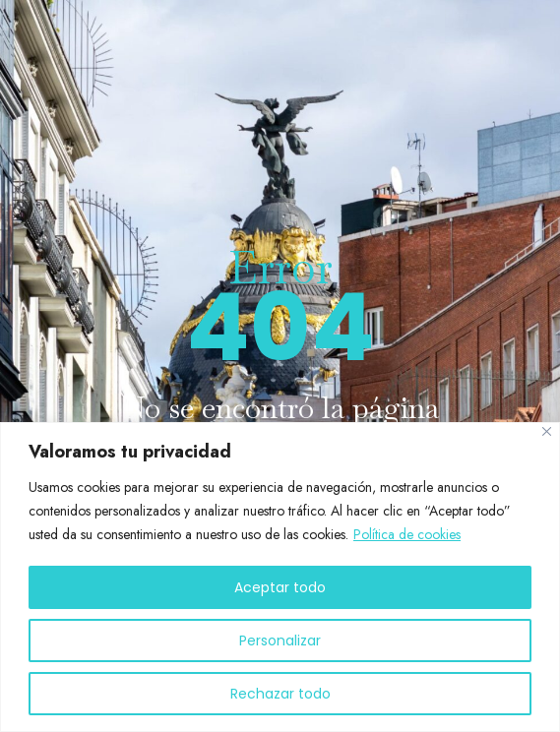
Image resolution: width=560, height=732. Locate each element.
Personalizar (280, 640)
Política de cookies (407, 534)
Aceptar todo (280, 587)
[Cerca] (547, 431)
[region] (280, 577)
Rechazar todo (280, 694)
